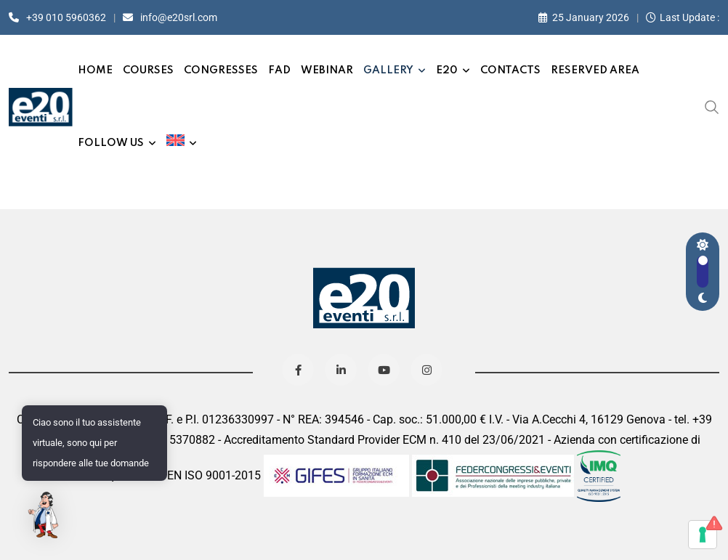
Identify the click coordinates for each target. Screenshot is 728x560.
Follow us (111, 143)
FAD (279, 70)
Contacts (510, 70)
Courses (148, 70)
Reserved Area (595, 70)
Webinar (327, 70)
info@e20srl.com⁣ (179, 17)
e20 (447, 70)
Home (95, 70)
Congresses (221, 70)
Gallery (388, 70)
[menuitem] (182, 143)
